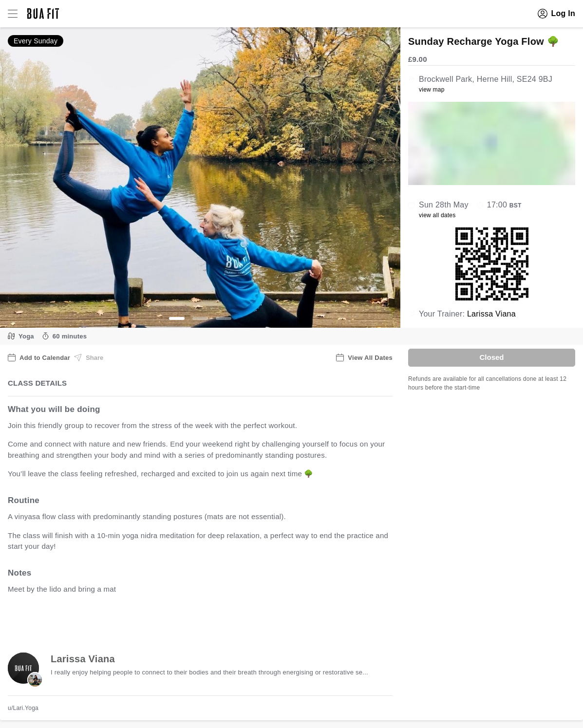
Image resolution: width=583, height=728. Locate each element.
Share (89, 357)
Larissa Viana (491, 314)
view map (432, 90)
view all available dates (205, 619)
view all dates (437, 215)
